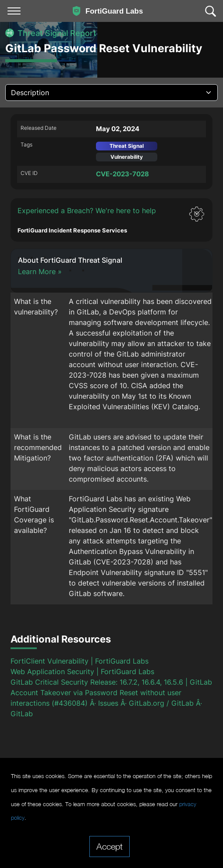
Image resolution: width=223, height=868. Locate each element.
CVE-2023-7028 (122, 174)
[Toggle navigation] (14, 11)
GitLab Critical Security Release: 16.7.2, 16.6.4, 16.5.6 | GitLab (111, 682)
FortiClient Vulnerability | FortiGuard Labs (80, 661)
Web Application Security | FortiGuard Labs (82, 672)
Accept (110, 846)
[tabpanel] (111, 433)
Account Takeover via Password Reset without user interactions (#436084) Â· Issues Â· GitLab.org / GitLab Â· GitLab (106, 703)
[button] (111, 220)
